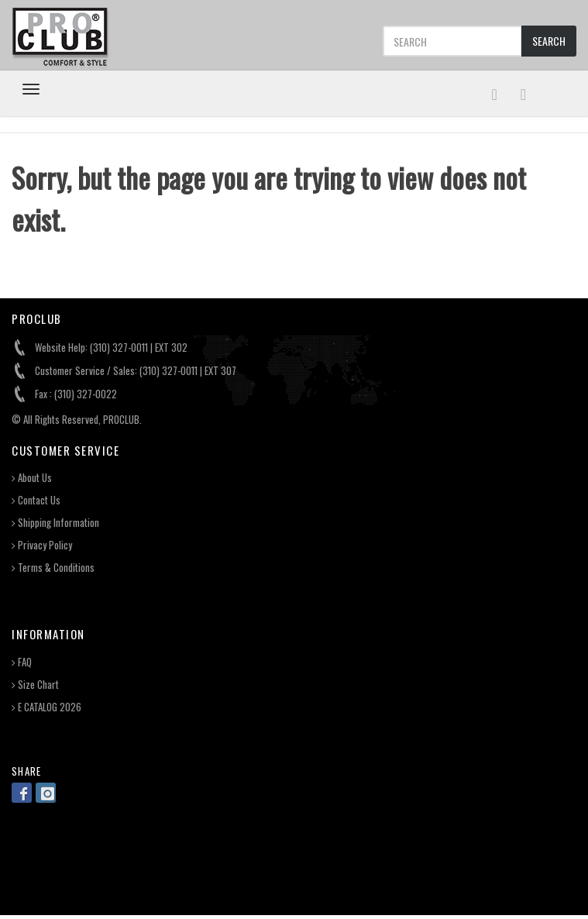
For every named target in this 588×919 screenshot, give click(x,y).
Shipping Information (55, 523)
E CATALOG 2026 (46, 707)
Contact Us (36, 500)
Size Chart (35, 685)
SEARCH (549, 41)
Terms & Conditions (53, 568)
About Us (32, 478)
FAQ (22, 662)
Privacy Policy (42, 545)
